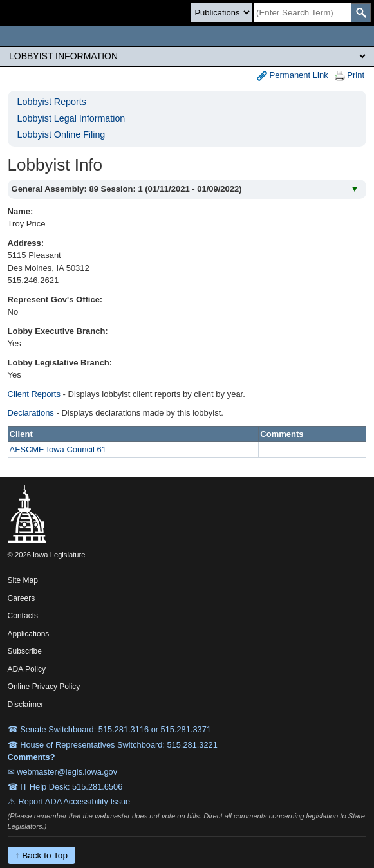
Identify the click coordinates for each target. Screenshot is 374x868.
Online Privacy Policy (44, 687)
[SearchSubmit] (361, 13)
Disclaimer (26, 705)
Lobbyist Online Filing (61, 134)
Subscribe (25, 651)
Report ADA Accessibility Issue (75, 801)
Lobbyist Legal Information (71, 118)
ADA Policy (27, 669)
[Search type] (221, 13)
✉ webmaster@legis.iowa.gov (63, 772)
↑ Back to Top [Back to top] (42, 855)
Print (350, 76)
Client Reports (34, 394)
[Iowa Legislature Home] (187, 36)
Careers (22, 598)
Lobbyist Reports (52, 102)
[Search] (303, 13)
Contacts (23, 616)
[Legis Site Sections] (187, 56)
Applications (29, 634)
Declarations (31, 413)
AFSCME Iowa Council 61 (58, 449)
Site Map (23, 580)
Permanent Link (293, 76)
